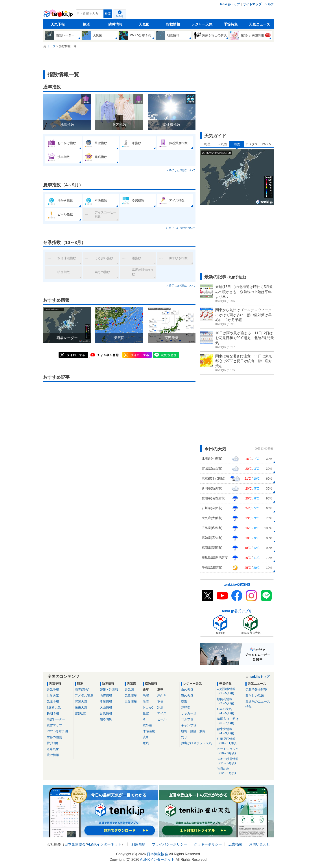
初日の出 (230, 771)
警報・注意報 (109, 690)
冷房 (160, 707)
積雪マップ (54, 725)
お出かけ (149, 707)
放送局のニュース (258, 701)
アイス (162, 713)
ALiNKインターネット (104, 844)
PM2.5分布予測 (57, 731)
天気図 (144, 24)
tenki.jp (58, 15)
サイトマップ (252, 4)
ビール (162, 719)
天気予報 (58, 24)
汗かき (162, 696)
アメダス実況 (84, 696)
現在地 (120, 16)
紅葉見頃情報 (230, 741)
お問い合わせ (260, 844)
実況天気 (81, 701)
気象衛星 (131, 696)
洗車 (146, 737)
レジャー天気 (202, 24)
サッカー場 (189, 713)
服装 (146, 701)
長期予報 (53, 713)
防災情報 (115, 24)
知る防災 (106, 719)
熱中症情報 (230, 731)
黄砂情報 (53, 755)
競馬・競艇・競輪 (193, 731)
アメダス (252, 144)
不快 (160, 701)
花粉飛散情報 (230, 691)
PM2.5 (266, 144)
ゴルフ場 (187, 719)
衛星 (207, 144)
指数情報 (173, 24)
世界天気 (53, 696)
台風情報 (106, 713)
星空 (146, 713)
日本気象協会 (75, 844)
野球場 (186, 707)
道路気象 (53, 749)
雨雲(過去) (82, 690)
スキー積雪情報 (230, 761)
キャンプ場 (189, 725)
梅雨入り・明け (230, 721)
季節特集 (231, 24)
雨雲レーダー (56, 719)
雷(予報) (52, 743)
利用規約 (138, 844)
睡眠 (146, 743)
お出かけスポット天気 (196, 743)
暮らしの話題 (255, 696)
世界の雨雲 (54, 737)
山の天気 (187, 690)
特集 (249, 707)
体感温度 (149, 731)
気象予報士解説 (256, 690)
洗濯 (146, 696)
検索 (108, 14)
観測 (87, 24)
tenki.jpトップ (230, 4)
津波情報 (106, 701)
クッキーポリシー (208, 844)
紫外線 (147, 725)
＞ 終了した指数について (181, 170)
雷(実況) (80, 713)
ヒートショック (230, 751)
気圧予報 (53, 701)
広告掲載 (235, 844)
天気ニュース (260, 24)
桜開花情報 (230, 701)
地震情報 (106, 696)
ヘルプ (269, 4)
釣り (184, 737)
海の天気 (187, 696)
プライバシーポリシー (170, 844)
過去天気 (81, 707)
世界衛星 (131, 701)
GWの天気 (230, 711)
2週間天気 (54, 707)
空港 (184, 701)
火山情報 (106, 707)
